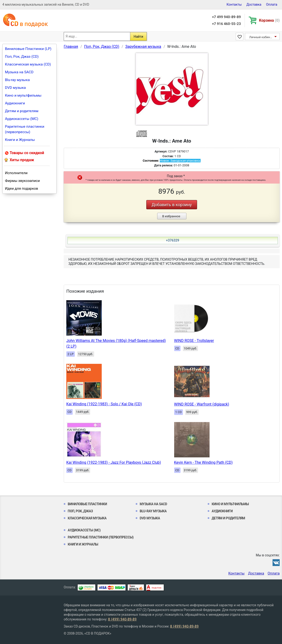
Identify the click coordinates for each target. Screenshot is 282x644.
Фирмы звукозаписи (22, 181)
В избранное (171, 216)
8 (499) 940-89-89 (122, 619)
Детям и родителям (22, 111)
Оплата (272, 4)
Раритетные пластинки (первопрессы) (25, 129)
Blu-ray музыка (17, 80)
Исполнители (16, 173)
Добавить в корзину (172, 205)
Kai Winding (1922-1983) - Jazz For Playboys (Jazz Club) (114, 462)
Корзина (269, 20)
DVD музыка (15, 88)
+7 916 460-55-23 (226, 24)
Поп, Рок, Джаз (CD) (22, 57)
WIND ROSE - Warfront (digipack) (202, 404)
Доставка (254, 4)
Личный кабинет (261, 37)
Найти (138, 37)
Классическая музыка (87, 518)
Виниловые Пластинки (87, 504)
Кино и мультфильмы (23, 95)
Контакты (234, 4)
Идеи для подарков (21, 189)
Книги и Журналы (20, 140)
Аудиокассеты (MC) (22, 119)
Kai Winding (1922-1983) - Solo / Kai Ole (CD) (104, 404)
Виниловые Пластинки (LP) (28, 49)
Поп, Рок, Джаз (80, 511)
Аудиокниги (15, 103)
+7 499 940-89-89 (226, 17)
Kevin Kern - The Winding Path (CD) (203, 462)
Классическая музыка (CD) (28, 64)
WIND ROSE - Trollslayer (194, 341)
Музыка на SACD (19, 72)
